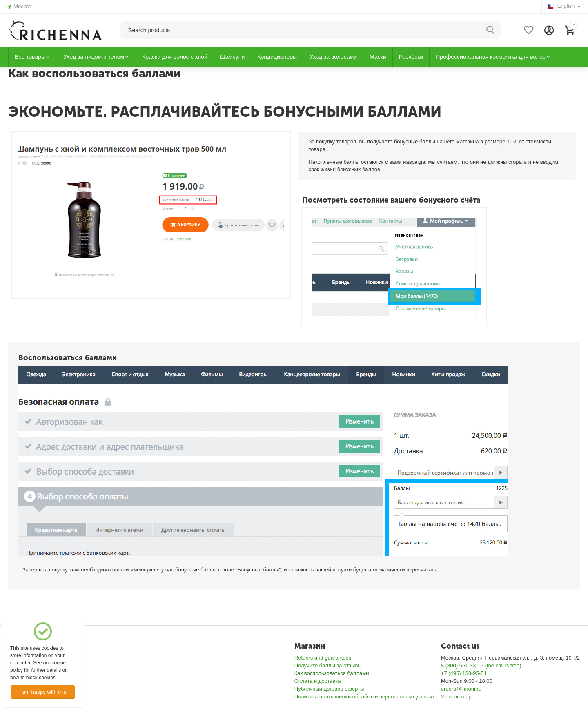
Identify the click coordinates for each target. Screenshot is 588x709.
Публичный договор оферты (329, 689)
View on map (456, 697)
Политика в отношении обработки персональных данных (365, 697)
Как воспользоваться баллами (332, 673)
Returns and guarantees (323, 658)
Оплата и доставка (318, 681)
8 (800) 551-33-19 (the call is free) (481, 666)
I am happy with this (43, 692)
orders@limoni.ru (461, 689)
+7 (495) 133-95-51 (464, 673)
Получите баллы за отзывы (328, 666)
